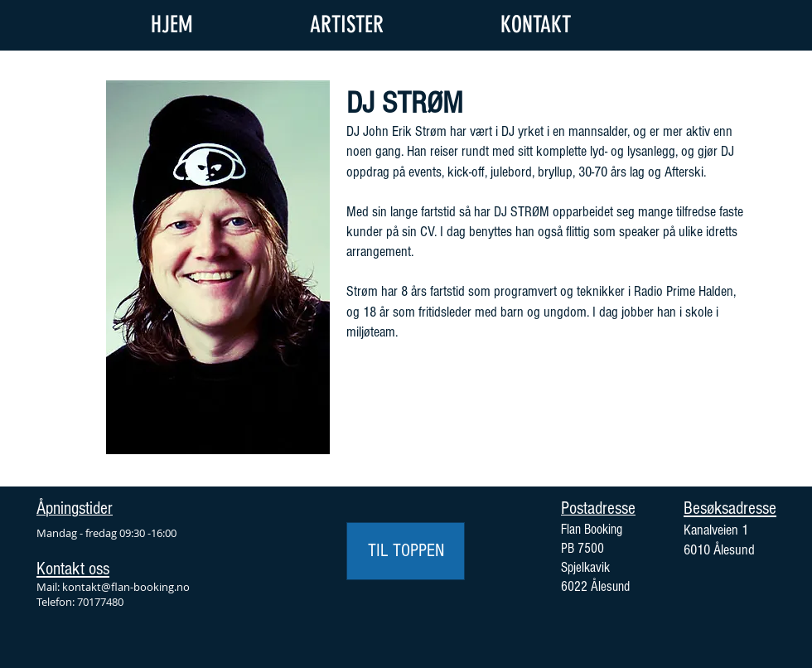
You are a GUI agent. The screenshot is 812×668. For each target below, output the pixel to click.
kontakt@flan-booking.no (126, 587)
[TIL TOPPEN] (406, 551)
